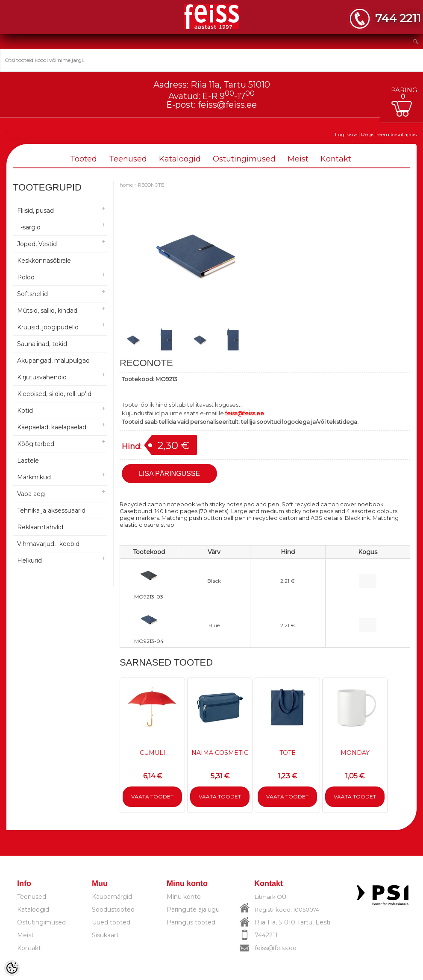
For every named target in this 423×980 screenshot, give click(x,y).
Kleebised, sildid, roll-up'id (54, 394)
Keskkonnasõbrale (44, 261)
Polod (26, 277)
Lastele (28, 461)
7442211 (266, 935)
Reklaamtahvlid (40, 527)
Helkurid (29, 560)
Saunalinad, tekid (42, 344)
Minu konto (184, 897)
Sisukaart (105, 935)
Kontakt (336, 159)
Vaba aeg (31, 494)
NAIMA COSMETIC (220, 753)
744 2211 (398, 18)
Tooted (84, 159)
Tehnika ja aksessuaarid (51, 511)
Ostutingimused (244, 159)
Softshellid (32, 294)
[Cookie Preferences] (12, 968)
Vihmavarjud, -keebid (48, 544)
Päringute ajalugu (193, 910)
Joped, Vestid (37, 244)
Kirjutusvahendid (42, 377)
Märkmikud (34, 477)
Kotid (25, 411)
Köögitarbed (36, 444)
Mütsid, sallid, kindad (47, 311)
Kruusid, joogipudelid (48, 327)
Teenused (128, 159)
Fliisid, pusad (35, 211)
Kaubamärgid (112, 897)
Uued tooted (111, 922)
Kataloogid (180, 159)
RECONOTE (151, 185)
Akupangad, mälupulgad (53, 361)
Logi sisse (346, 134)
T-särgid (29, 227)
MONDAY (355, 753)
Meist (298, 159)
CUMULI (153, 753)
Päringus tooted (191, 922)
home (126, 185)
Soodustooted (113, 910)
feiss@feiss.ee (227, 105)
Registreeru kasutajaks (389, 134)
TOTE (288, 753)
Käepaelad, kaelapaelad (52, 427)
